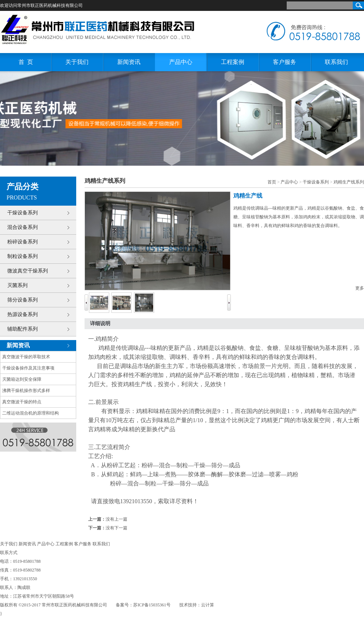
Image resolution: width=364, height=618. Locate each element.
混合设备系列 (23, 227)
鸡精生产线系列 (349, 182)
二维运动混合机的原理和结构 (30, 413)
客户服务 (285, 62)
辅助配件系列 (23, 329)
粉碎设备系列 (23, 242)
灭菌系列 (17, 285)
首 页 (26, 62)
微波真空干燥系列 (28, 271)
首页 (272, 182)
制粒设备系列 (23, 256)
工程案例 (233, 62)
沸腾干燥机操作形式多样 (26, 391)
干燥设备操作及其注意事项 (28, 368)
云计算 (208, 605)
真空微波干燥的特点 (22, 402)
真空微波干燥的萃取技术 (26, 357)
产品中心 (181, 62)
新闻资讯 (129, 62)
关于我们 (77, 62)
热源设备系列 (23, 314)
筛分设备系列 (23, 300)
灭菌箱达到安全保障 (22, 379)
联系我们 (336, 62)
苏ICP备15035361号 (152, 605)
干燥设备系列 (23, 213)
